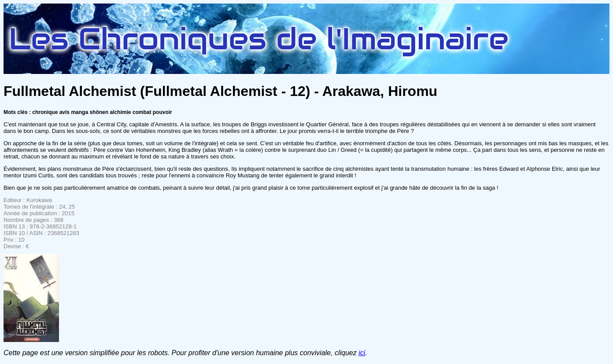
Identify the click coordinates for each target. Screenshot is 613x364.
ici (362, 353)
